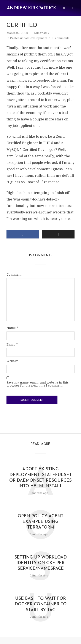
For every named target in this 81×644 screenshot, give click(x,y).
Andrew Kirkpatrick (32, 8)
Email (12, 345)
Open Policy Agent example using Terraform (40, 523)
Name (12, 328)
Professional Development (29, 38)
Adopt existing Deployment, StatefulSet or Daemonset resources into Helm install (40, 479)
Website (12, 362)
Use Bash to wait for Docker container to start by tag (41, 606)
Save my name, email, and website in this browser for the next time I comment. (38, 385)
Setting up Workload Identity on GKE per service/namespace (40, 565)
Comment (14, 275)
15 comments (60, 38)
